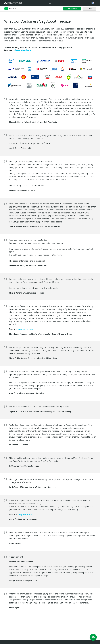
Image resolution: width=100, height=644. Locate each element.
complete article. (25, 514)
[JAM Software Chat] (93, 637)
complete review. (25, 329)
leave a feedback (23, 50)
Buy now (89, 8)
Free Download (72, 8)
